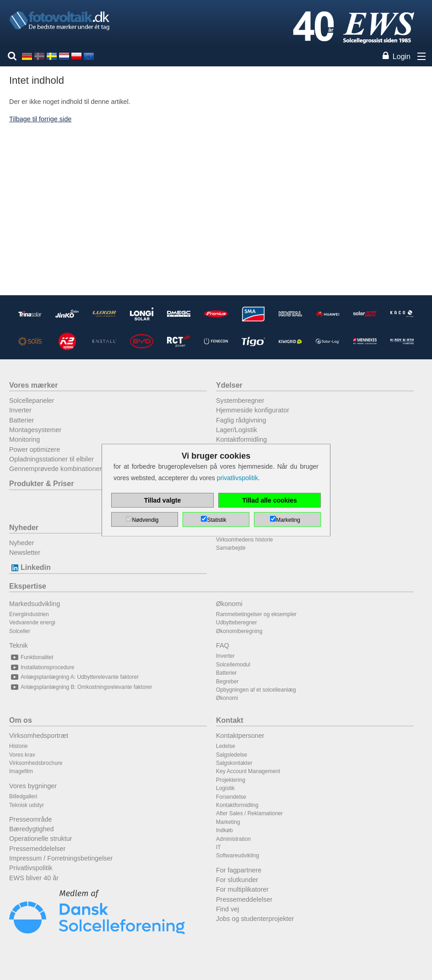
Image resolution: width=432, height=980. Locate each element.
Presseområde (31, 819)
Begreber (227, 682)
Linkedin (30, 567)
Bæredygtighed (32, 829)
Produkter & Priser (41, 484)
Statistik (216, 520)
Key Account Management (248, 771)
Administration (233, 839)
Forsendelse (231, 797)
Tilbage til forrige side (40, 119)
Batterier (22, 420)
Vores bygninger (33, 786)
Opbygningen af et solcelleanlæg (256, 690)
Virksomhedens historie (245, 540)
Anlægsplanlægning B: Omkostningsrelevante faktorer (81, 687)
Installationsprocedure (42, 667)
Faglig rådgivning (241, 420)
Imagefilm (21, 771)
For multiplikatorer (242, 889)
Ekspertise (28, 586)
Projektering (231, 780)
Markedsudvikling (35, 604)
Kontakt (230, 720)
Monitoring (24, 439)
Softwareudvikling (238, 855)
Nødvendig (145, 520)
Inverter (20, 410)
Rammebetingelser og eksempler (256, 614)
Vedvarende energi (32, 623)
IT (219, 847)
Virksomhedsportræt (39, 736)
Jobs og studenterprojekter (255, 919)
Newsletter (25, 552)
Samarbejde (231, 548)
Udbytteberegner (236, 623)
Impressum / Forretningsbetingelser (61, 858)
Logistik (225, 788)
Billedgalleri (23, 796)
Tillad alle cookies (270, 500)
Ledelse (226, 746)
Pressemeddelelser (37, 849)
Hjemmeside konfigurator (253, 410)
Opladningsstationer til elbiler (51, 459)
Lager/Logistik (237, 430)
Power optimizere (35, 449)
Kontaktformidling (241, 439)
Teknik (19, 645)
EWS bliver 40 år (34, 878)
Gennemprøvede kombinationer (55, 469)
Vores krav (22, 755)
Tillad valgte (163, 500)
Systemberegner (240, 401)
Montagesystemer (35, 430)
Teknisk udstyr (27, 805)
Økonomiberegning (239, 631)
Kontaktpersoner (240, 736)
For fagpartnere (239, 870)
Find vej (227, 909)
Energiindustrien (29, 614)
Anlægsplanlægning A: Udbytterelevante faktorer (74, 677)
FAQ (223, 645)
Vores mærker (33, 385)
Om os (21, 720)
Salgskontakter (234, 763)
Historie (19, 746)
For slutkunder (237, 880)
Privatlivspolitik (31, 868)
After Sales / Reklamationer (249, 813)
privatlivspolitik (238, 478)
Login (402, 57)
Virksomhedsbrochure (36, 763)
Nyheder (24, 528)
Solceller (20, 631)
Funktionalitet (31, 657)
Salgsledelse (232, 755)
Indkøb (224, 830)
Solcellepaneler (32, 401)
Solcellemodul (233, 665)
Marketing (228, 822)
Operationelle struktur (41, 839)
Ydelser (229, 385)
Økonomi (229, 604)
